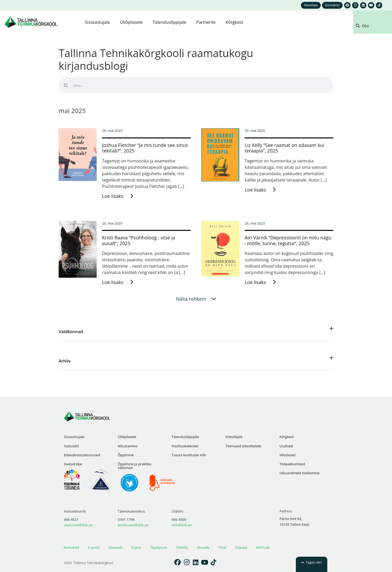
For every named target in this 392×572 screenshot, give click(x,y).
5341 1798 (126, 519)
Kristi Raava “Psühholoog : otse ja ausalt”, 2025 (139, 240)
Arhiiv (65, 361)
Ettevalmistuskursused (82, 455)
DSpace (241, 547)
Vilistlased (287, 455)
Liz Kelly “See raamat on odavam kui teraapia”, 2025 (284, 148)
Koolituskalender (185, 446)
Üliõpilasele (127, 437)
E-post (136, 547)
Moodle (203, 547)
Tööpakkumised (292, 464)
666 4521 (71, 519)
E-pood (94, 547)
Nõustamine (128, 446)
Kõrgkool (287, 437)
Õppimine (126, 455)
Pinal (222, 547)
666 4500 (179, 519)
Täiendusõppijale (185, 437)
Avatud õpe (73, 464)
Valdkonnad (71, 332)
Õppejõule (159, 547)
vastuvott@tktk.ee (78, 525)
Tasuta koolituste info (189, 455)
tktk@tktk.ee (182, 525)
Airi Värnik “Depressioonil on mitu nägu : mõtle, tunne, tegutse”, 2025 (288, 240)
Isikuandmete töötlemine (300, 473)
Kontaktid (71, 547)
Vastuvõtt (71, 446)
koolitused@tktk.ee (133, 525)
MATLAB (263, 547)
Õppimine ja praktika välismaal (134, 466)
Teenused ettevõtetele (243, 446)
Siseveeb (115, 547)
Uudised (286, 446)
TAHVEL (182, 547)
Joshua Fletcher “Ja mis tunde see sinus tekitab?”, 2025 (145, 148)
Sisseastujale (74, 437)
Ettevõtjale (234, 437)
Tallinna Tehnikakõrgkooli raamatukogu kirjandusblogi (156, 59)
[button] (377, 27)
